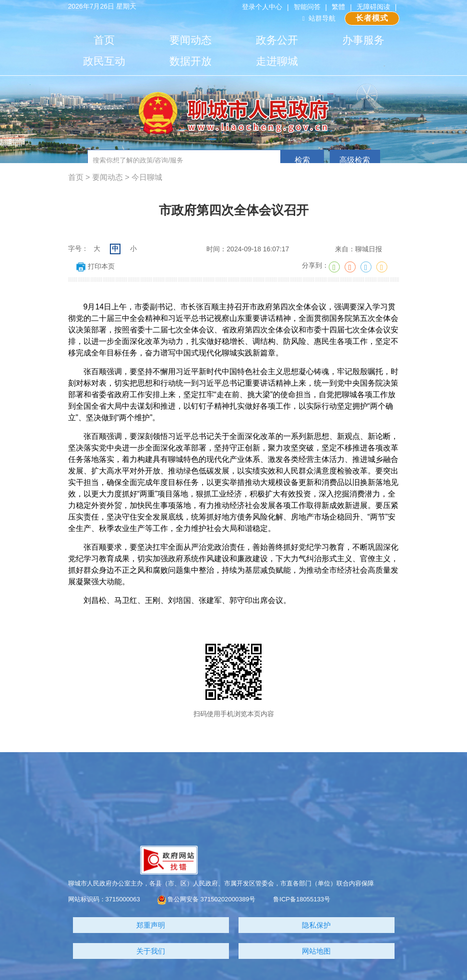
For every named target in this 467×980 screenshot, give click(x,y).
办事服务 (363, 40)
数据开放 (191, 61)
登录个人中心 (262, 7)
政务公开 (277, 40)
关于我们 (151, 951)
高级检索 (355, 160)
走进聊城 (277, 61)
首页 (104, 40)
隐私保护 (316, 925)
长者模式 (372, 18)
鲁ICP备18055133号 (302, 899)
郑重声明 (151, 925)
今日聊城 (147, 177)
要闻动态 (191, 40)
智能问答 (307, 7)
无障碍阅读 (373, 7)
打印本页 (95, 266)
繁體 (338, 7)
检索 (302, 160)
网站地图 (316, 951)
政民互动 (104, 61)
